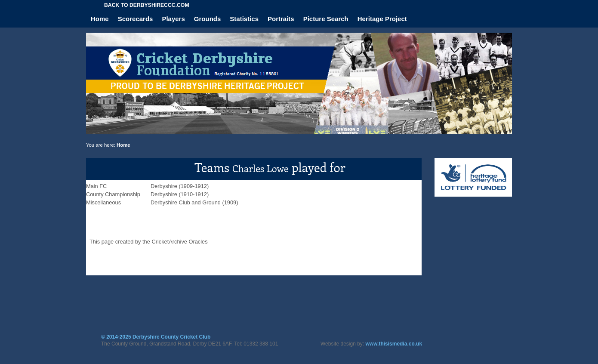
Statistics (244, 19)
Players (173, 19)
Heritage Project (382, 19)
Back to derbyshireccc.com (147, 5)
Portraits (281, 19)
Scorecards (136, 19)
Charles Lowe (260, 168)
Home (100, 19)
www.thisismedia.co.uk (394, 344)
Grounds (208, 19)
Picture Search (326, 19)
